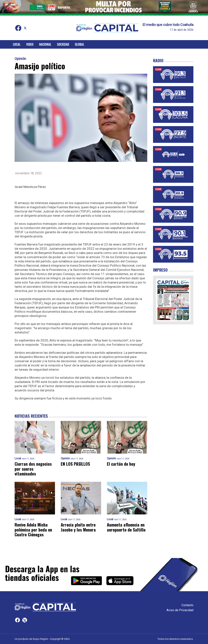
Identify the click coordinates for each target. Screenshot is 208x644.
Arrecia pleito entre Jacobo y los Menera (78, 527)
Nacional (45, 44)
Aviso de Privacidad (180, 610)
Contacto (187, 605)
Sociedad (63, 44)
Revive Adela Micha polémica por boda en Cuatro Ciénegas (33, 530)
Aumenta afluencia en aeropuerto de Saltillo (126, 527)
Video (30, 44)
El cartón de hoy (121, 464)
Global (79, 44)
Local (17, 44)
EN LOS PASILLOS (75, 464)
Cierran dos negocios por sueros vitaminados (33, 469)
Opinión (20, 59)
